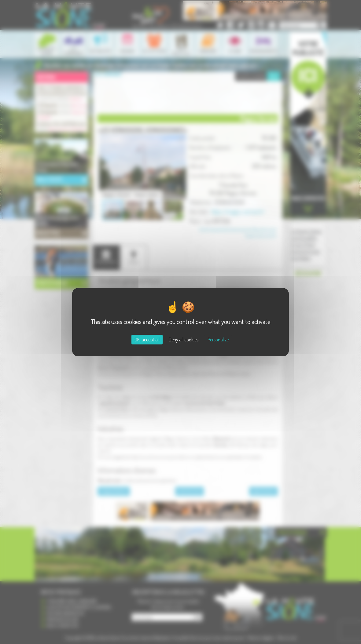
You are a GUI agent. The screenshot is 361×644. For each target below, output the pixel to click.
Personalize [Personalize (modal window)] (218, 340)
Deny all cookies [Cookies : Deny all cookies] (184, 340)
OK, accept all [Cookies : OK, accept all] (147, 340)
